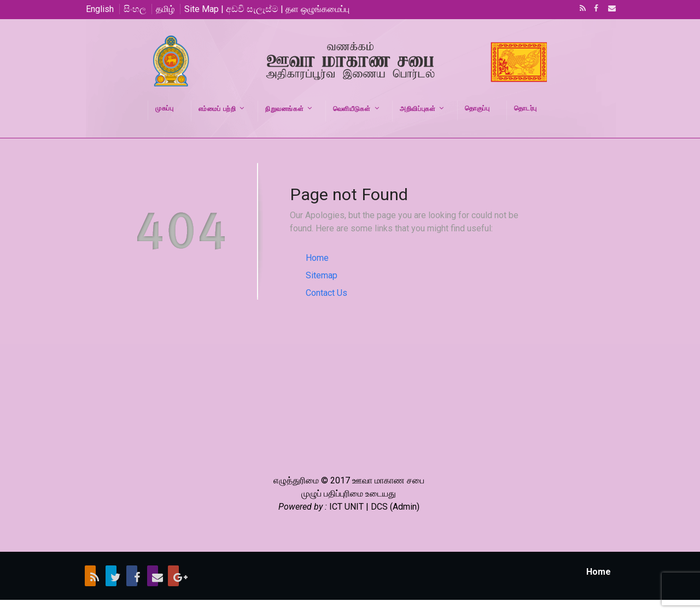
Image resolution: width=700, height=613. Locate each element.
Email (609, 9)
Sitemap (322, 275)
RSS (581, 9)
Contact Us (326, 293)
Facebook (595, 9)
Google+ (173, 576)
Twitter (111, 576)
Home (317, 258)
